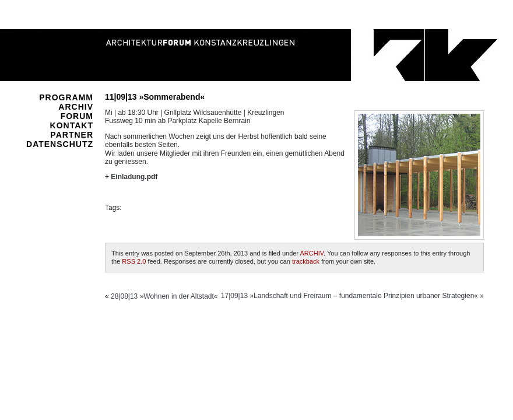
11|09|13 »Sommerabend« (155, 97)
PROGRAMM (66, 97)
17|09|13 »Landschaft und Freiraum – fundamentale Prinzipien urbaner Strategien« (349, 296)
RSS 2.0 (134, 261)
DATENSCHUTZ (60, 144)
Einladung (128, 177)
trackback (306, 261)
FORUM (77, 116)
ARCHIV (76, 107)
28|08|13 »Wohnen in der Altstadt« (164, 296)
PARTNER (72, 135)
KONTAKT (72, 125)
